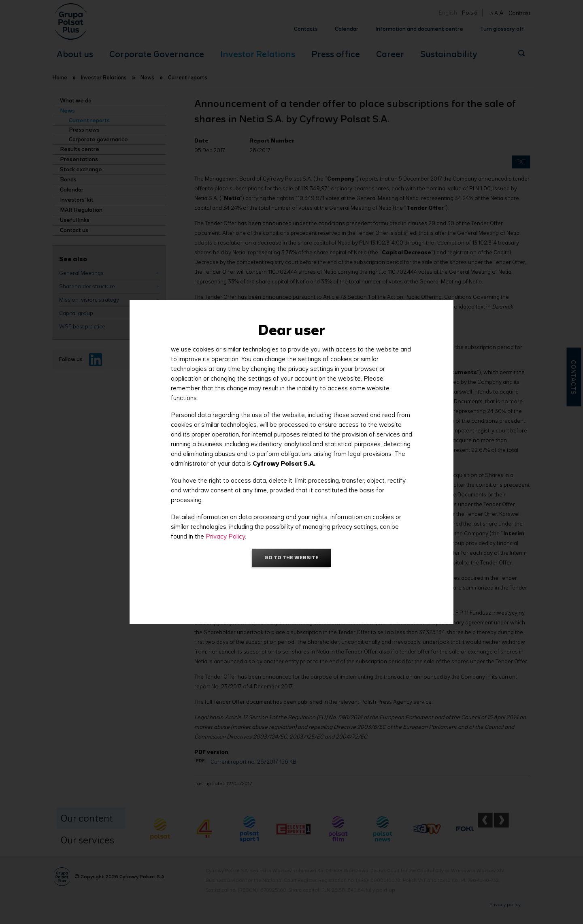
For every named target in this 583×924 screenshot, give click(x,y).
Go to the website (291, 557)
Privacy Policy (225, 536)
